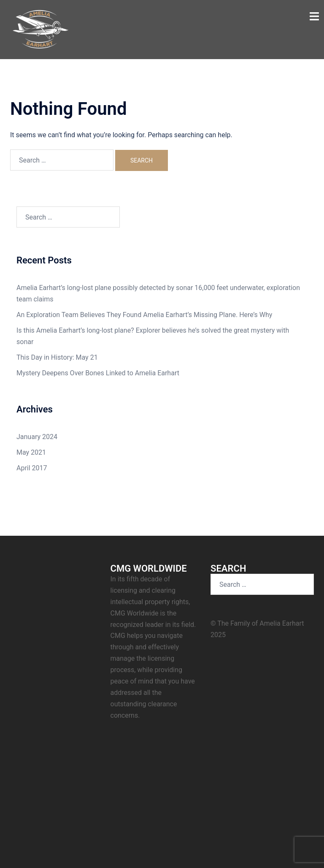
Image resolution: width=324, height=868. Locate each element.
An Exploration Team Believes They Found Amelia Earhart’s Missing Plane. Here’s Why (144, 315)
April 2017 (32, 468)
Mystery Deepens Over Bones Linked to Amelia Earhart (98, 373)
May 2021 (31, 452)
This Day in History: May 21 (57, 357)
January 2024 (37, 437)
